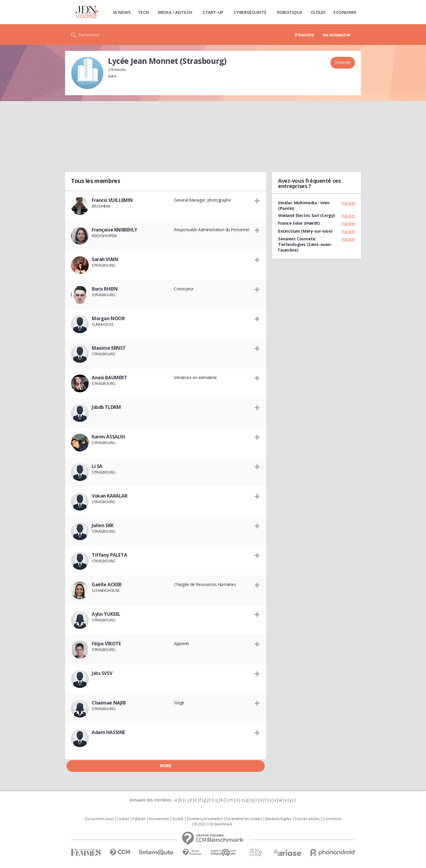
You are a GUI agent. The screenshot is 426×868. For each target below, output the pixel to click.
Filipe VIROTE (106, 644)
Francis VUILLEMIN (112, 200)
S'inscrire (304, 35)
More (166, 766)
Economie (345, 12)
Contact (123, 819)
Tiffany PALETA (109, 555)
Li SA (97, 466)
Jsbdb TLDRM (106, 407)
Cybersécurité (250, 12)
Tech (143, 12)
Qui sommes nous (99, 819)
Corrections (332, 819)
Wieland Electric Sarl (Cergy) (306, 215)
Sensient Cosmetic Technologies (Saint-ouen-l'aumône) (305, 244)
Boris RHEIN (105, 289)
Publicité (139, 819)
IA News (122, 12)
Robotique (289, 12)
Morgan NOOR (108, 318)
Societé (178, 819)
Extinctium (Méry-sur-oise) (305, 231)
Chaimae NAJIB (109, 703)
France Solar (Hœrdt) (299, 223)
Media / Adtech (175, 12)
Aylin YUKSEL (106, 614)
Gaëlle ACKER (107, 584)
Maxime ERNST (109, 348)
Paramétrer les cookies (244, 819)
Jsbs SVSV (102, 673)
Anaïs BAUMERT (109, 378)
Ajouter (348, 203)
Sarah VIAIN (105, 259)
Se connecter (337, 35)
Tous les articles (307, 819)
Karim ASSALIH (108, 437)
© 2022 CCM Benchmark (213, 824)
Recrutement (159, 819)
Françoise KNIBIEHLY (114, 230)
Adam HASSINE (108, 732)
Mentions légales (278, 819)
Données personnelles (205, 819)
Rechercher (89, 35)
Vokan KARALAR (110, 496)
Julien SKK (103, 525)
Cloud (318, 12)
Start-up (213, 12)
